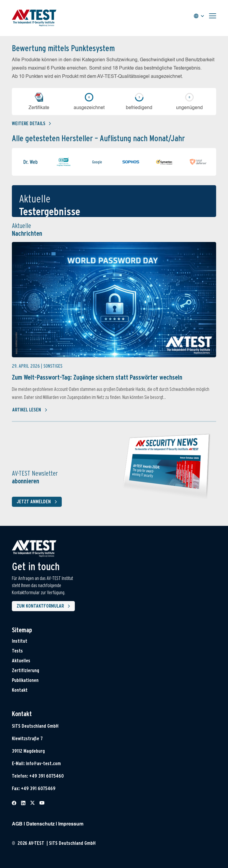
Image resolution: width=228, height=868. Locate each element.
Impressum (71, 824)
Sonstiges (53, 366)
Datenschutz (40, 824)
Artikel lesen (30, 410)
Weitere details (31, 124)
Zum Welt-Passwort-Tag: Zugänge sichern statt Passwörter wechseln (97, 377)
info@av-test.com (43, 764)
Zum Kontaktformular (45, 606)
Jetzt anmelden (38, 502)
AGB (17, 824)
